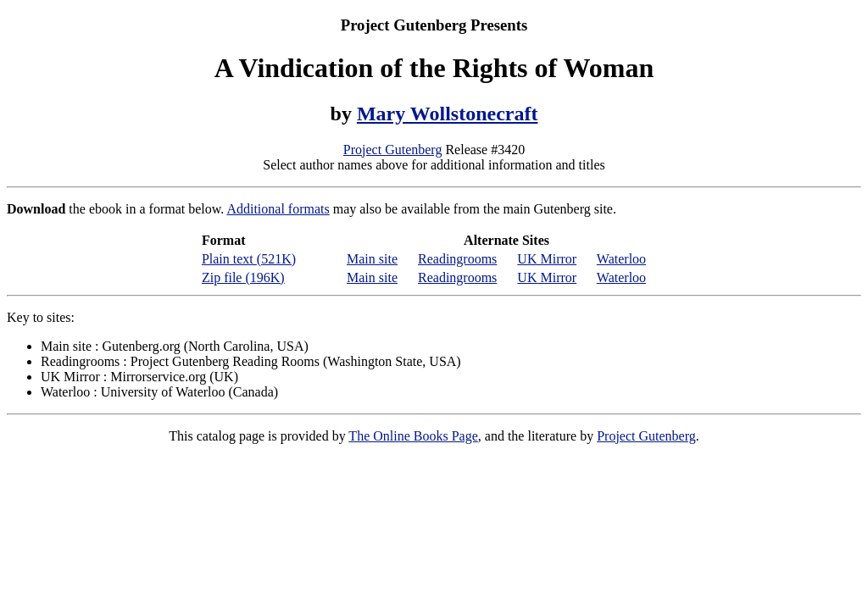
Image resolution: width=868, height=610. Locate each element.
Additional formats (278, 209)
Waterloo (621, 259)
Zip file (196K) (243, 277)
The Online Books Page (413, 436)
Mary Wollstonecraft (448, 114)
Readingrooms (457, 259)
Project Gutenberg (393, 150)
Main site (372, 259)
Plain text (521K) (249, 259)
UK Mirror (547, 259)
